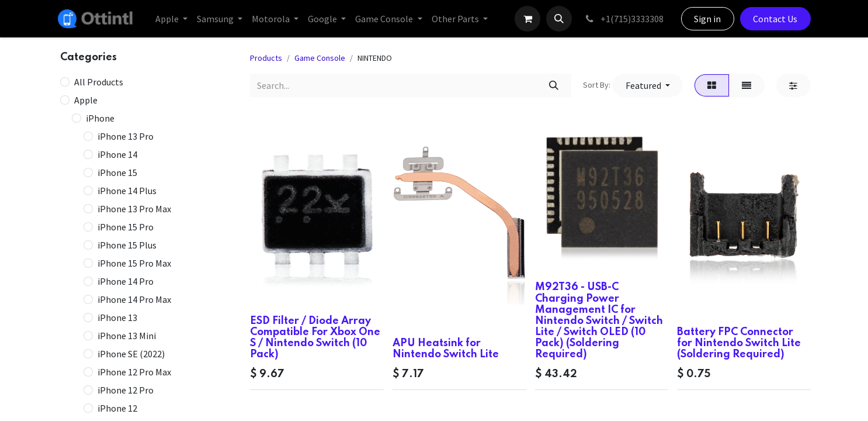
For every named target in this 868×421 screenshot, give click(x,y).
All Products (99, 82)
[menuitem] (171, 19)
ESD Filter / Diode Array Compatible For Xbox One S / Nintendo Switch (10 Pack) (315, 338)
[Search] (553, 85)
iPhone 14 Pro (126, 281)
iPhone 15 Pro (126, 227)
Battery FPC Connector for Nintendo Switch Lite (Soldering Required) (739, 343)
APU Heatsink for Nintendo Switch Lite (446, 349)
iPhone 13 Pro (126, 136)
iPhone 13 (117, 318)
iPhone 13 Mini (127, 336)
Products (266, 58)
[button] (559, 19)
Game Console (320, 58)
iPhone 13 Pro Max (134, 209)
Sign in (707, 19)
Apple (86, 100)
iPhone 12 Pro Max (134, 372)
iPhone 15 (117, 172)
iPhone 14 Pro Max (134, 299)
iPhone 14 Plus (127, 191)
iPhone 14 (117, 154)
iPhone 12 (117, 408)
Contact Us (775, 19)
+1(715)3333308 (624, 19)
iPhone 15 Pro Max (134, 263)
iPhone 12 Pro (126, 390)
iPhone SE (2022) (131, 354)
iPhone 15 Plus (127, 245)
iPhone (100, 118)
